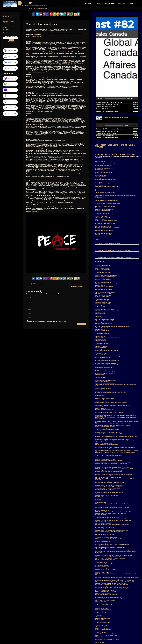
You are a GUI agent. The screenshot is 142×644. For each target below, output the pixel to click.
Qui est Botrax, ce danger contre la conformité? (105, 166)
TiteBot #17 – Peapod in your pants (102, 483)
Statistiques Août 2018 (100, 284)
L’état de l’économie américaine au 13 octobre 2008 (106, 159)
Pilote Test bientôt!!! (99, 614)
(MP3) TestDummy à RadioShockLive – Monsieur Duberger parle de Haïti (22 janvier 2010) (115, 425)
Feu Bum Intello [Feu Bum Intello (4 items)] (24, 632)
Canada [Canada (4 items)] (16, 625)
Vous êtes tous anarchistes (101, 147)
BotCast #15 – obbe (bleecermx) (102, 589)
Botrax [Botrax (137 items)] (11, 625)
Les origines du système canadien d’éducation (105, 152)
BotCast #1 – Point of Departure (102, 613)
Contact (6, 34)
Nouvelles (6, 17)
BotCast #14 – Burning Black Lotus (102, 590)
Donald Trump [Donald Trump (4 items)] (15, 630)
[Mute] (132, 71)
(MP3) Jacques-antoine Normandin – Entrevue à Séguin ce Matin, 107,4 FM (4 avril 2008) (114, 554)
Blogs (30, 9)
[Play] (98, 71)
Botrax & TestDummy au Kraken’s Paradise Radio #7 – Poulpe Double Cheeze (112, 505)
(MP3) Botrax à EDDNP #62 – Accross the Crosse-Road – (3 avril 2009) (110, 485)
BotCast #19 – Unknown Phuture (102, 583)
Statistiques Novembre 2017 (101, 318)
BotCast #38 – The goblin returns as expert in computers (107, 490)
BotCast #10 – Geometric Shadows (102, 596)
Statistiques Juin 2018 (100, 287)
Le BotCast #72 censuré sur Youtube (103, 252)
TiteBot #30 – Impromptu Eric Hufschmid (104, 421)
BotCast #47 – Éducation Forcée (102, 380)
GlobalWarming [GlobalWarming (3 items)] (12, 634)
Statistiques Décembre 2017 (101, 313)
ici (56, 201)
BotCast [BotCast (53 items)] (5, 625)
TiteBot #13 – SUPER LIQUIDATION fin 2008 (104, 500)
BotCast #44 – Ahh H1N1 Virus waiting (103, 415)
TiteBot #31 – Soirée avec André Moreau (104, 382)
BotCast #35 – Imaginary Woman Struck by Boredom (106, 501)
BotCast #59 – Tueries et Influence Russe (104, 307)
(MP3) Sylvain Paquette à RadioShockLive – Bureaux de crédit (109, 508)
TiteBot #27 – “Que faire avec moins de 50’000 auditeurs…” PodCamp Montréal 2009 (114, 447)
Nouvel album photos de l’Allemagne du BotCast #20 (106, 337)
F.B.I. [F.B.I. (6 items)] (11, 632)
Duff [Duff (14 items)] (21, 630)
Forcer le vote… (98, 139)
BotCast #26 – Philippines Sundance (103, 565)
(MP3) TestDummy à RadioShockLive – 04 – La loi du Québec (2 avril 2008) (111, 557)
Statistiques (7, 31)
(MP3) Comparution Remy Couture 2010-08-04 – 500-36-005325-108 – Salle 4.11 (112, 397)
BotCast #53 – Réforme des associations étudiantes (106, 331)
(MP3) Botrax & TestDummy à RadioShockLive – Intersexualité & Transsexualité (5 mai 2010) (115, 400)
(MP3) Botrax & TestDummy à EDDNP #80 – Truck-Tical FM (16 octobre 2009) (112, 440)
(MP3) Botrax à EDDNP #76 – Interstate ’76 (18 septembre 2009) (109, 457)
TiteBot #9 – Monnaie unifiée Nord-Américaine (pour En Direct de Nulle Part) (112, 522)
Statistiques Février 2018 (100, 308)
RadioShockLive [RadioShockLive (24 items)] (13, 643)
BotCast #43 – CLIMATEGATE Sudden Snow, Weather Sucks (108, 428)
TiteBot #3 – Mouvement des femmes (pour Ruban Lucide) (108, 570)
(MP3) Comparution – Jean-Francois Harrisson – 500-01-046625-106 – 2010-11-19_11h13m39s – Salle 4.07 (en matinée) (116, 390)
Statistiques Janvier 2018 (100, 311)
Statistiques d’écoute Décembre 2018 (103, 273)
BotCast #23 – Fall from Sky (101, 575)
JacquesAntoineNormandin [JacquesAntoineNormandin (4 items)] (17, 636)
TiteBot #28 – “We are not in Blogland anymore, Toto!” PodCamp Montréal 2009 (112, 445)
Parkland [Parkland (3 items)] (22, 641)
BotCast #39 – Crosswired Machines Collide (104, 488)
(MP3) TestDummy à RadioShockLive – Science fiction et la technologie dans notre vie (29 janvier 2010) (116, 423)
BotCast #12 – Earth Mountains (102, 593)
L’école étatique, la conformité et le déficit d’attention (106, 150)
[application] (117, 45)
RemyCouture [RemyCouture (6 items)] (22, 643)
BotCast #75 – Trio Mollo (100, 191)
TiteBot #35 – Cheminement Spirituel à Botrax (105, 355)
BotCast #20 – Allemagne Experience (103, 582)
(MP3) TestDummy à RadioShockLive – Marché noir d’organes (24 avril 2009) (112, 480)
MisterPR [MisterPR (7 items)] (11, 641)
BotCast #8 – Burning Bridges (101, 599)
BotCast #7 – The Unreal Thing (101, 600)
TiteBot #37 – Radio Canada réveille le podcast (105, 324)
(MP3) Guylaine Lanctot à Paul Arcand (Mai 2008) (106, 536)
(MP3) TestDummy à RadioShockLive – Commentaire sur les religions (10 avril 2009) (113, 484)
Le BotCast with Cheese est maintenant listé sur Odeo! (107, 612)
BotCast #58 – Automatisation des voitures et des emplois (108, 310)
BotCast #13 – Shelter (99, 592)
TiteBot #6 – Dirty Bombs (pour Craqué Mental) (105, 558)
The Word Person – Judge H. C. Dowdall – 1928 (105, 386)
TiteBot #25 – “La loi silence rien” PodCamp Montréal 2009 (108, 449)
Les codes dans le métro (100, 157)
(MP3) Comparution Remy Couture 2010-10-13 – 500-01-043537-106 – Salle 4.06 (112, 396)
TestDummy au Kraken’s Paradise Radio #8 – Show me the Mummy (110, 529)
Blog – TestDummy (101, 134)
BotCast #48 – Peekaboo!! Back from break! (104, 370)
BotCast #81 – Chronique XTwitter (102, 183)
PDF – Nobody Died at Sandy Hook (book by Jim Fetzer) (107, 216)
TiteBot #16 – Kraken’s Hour (101, 487)
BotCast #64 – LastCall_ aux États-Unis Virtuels (105, 293)
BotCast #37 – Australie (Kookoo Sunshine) (104, 494)
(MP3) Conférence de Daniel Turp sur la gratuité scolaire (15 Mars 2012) (111, 226)
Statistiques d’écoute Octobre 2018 (102, 276)
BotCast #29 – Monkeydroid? (101, 535)
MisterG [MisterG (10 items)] (31, 639)
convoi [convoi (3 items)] (13, 628)
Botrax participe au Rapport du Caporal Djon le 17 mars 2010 (108, 407)
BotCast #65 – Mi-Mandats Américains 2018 (104, 281)
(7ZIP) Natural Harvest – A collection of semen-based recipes (108, 383)
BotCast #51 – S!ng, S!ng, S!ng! (102, 354)
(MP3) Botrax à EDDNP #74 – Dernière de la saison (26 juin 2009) (109, 465)
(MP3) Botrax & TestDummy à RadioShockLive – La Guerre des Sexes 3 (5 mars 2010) (114, 410)
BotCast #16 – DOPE (99, 588)
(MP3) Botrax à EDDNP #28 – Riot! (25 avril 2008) (105, 542)
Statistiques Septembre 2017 (101, 321)
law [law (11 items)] (16, 639)
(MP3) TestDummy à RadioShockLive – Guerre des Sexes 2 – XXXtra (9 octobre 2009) (114, 441)
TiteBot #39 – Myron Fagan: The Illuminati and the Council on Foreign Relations (112, 299)
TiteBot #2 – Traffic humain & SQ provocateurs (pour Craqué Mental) (110, 571)
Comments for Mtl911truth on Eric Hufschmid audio (106, 173)
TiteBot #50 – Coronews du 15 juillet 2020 (104, 203)
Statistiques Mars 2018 (100, 304)
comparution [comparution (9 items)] (6, 628)
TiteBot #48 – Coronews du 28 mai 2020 (103, 206)
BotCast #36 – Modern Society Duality (103, 498)
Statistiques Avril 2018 (100, 301)
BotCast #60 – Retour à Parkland (102, 306)
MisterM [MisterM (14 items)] (5, 641)
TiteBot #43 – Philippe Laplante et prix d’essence (106, 290)
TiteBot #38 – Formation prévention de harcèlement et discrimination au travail (112, 314)
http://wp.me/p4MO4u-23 (39, 36)
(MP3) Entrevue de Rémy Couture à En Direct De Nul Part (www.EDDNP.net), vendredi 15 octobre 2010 (116, 394)
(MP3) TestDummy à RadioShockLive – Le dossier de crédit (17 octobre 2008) (112, 517)
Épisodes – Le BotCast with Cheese (106, 179)
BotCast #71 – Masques (100, 201)
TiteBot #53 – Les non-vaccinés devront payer (105, 196)
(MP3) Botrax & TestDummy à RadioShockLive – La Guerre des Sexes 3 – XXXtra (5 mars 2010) (116, 409)
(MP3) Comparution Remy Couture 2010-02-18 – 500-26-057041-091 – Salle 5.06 (112, 418)
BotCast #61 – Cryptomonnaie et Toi (103, 303)
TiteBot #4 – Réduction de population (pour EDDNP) (106, 567)
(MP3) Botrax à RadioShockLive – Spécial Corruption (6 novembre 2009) (111, 436)
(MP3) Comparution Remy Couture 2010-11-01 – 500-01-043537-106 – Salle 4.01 (112, 392)
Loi (4, 19)
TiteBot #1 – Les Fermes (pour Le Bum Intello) (105, 572)
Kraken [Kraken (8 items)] (5, 639)
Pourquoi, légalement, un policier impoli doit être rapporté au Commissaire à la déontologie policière (115, 168)
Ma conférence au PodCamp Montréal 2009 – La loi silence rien (109, 174)
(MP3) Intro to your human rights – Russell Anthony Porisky (108, 511)
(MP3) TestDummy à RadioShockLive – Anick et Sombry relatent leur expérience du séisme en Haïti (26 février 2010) (117, 414)
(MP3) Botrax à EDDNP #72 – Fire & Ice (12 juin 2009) (106, 467)
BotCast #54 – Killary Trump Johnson (103, 327)
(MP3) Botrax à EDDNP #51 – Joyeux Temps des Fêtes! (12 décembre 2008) (111, 502)
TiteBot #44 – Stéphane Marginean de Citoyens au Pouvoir (108, 283)
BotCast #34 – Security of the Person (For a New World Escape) (109, 504)
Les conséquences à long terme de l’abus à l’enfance (115, 118)
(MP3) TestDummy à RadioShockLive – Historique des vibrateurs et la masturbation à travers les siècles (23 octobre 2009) (116, 438)
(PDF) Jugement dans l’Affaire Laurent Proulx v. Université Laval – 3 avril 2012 (112, 223)
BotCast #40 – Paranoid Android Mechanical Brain (106, 481)
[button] (117, 45)
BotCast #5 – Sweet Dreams (101, 603)
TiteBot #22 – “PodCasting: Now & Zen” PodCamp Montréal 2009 (109, 455)
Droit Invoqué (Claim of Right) (101, 473)
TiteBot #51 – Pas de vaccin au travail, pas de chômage (107, 200)
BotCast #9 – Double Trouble (101, 598)
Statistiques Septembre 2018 (101, 277)
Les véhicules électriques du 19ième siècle (104, 156)
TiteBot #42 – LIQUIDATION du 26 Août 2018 (104, 291)
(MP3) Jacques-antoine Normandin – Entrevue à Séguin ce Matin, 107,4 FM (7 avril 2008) (114, 553)
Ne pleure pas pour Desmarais (101, 171)
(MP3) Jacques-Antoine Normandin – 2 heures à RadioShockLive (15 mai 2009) (112, 476)
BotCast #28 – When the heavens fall (103, 544)
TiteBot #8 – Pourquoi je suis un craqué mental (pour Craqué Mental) (110, 530)
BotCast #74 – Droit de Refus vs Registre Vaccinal (106, 193)
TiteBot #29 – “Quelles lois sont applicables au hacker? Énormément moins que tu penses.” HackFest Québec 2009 (115, 430)
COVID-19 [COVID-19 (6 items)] (26, 628)
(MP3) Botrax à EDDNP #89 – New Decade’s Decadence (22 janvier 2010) (111, 426)
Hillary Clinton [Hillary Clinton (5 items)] (6, 636)
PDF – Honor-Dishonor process (102, 539)
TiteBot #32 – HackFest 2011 (101, 379)
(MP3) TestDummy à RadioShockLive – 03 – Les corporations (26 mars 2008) (112, 560)
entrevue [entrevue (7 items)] (5, 632)
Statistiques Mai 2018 (99, 289)
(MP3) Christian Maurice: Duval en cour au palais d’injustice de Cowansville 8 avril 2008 (114, 551)
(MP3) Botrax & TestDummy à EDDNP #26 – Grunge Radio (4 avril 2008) (110, 555)
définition (44, 78)
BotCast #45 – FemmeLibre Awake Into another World (107, 402)
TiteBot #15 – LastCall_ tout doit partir (103, 495)
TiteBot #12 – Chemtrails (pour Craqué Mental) (105, 507)
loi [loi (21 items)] (20, 639)
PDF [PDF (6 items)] (27, 641)
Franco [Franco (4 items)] (5, 634)
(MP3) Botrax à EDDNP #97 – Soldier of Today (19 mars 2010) (108, 405)
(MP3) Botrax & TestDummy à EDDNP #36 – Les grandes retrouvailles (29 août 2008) (113, 527)
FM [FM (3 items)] (31, 632)
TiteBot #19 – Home (99, 469)
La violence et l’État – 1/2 (100, 143)
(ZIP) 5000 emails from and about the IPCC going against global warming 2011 (112, 378)
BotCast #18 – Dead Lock (100, 585)
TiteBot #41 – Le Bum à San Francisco (103, 296)
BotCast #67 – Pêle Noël (100, 279)
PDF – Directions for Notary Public (102, 540)
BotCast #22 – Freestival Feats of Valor (103, 577)
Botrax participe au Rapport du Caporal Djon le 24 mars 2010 (108, 403)
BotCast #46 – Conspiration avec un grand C (105, 399)
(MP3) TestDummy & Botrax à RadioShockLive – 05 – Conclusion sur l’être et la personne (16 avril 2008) (117, 546)
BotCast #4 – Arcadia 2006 (100, 605)
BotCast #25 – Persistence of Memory (103, 568)
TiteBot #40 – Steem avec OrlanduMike (103, 297)
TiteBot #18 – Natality (99, 470)
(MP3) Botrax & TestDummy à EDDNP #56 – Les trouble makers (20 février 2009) (112, 491)
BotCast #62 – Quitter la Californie (102, 300)
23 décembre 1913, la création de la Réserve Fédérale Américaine (109, 153)
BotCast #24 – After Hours (100, 574)
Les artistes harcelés (99, 170)
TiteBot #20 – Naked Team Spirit (102, 463)
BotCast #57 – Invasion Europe (102, 316)
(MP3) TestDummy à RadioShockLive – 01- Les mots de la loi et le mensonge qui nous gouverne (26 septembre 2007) (116, 579)
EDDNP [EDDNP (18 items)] (26, 630)
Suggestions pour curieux (100, 149)
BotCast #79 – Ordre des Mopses (102, 186)
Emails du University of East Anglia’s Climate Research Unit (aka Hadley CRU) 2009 (113, 434)
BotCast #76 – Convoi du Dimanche (103, 190)
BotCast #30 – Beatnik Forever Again (103, 526)
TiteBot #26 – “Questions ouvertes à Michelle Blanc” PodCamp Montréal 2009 (112, 448)
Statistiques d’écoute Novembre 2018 (103, 274)
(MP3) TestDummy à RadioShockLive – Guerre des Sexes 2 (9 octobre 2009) (112, 442)
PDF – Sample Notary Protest (101, 537)
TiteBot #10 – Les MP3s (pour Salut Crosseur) (105, 515)
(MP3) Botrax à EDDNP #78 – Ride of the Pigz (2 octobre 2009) (108, 444)
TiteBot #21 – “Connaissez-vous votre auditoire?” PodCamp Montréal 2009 (111, 456)
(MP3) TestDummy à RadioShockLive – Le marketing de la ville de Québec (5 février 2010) (115, 420)
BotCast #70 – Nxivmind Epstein (102, 269)
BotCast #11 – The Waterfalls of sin (102, 595)
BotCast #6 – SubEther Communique (103, 602)
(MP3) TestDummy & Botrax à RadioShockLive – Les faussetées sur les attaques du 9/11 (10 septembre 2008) (115, 524)
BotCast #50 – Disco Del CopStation (103, 360)
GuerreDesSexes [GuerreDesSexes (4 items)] (21, 634)
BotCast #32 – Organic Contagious (102, 514)
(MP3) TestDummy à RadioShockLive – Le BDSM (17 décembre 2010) (110, 385)
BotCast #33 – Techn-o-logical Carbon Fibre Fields (106, 510)
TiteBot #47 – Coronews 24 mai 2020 (103, 207)
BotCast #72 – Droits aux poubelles (102, 197)
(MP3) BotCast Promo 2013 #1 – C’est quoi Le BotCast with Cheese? (110, 219)
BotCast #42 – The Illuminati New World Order (105, 431)
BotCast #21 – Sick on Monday (101, 580)
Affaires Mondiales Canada (9, 23)
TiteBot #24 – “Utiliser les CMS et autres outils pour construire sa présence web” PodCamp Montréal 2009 (115, 451)
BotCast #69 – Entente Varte (101, 270)
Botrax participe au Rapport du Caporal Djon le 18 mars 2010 (108, 406)
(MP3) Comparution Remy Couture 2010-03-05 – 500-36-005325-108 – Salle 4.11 (112, 412)
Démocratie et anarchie (100, 146)
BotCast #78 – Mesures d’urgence (102, 187)
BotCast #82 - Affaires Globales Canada (115, 89)
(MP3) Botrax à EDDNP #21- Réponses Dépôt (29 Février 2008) (108, 564)
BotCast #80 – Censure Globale (102, 184)
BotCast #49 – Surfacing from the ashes (103, 366)
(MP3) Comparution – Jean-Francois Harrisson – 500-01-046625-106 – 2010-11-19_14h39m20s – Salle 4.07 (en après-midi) (116, 388)
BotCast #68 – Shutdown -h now (102, 272)
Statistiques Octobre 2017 (100, 320)
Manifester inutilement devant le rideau (103, 138)
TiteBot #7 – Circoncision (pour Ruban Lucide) (105, 532)
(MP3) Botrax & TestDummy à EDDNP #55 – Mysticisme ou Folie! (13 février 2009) (113, 492)
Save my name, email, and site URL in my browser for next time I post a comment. (47, 321)
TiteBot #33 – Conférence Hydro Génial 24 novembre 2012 (108, 369)
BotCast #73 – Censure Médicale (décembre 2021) (106, 194)
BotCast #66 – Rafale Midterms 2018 (103, 280)
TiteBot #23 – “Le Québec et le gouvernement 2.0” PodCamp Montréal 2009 (111, 453)
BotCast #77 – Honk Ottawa (101, 188)
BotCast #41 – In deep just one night (103, 466)
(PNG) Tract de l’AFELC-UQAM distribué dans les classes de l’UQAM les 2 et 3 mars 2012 (115, 230)
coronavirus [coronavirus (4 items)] (19, 628)
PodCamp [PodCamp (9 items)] (5, 643)
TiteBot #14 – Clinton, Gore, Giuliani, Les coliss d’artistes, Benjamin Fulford (112, 497)
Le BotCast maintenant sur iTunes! (102, 610)
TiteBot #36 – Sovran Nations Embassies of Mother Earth (107, 333)
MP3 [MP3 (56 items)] (17, 641)
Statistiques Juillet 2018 (100, 286)
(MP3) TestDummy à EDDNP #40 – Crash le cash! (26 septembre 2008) (110, 519)
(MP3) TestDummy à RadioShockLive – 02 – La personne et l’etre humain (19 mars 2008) (114, 561)
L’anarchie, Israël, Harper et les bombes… (104, 145)
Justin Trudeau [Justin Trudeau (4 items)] (29, 636)
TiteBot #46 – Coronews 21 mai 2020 (103, 208)
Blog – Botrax (100, 162)
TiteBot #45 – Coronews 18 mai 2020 (103, 267)
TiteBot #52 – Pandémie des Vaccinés (103, 198)
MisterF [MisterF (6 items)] (25, 639)
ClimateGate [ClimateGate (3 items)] (23, 625)
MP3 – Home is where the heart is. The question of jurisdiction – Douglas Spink (112, 533)
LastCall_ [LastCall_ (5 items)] (11, 639)
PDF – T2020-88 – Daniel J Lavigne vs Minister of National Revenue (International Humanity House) (117, 543)
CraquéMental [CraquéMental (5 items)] (6, 630)
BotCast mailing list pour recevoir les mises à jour (106, 606)
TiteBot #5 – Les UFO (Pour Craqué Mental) (104, 563)
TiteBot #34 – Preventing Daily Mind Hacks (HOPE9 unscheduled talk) (110, 365)
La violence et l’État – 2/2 (100, 142)
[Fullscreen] (135, 71)
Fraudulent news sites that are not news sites (116, 127)
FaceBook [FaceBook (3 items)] (16, 632)
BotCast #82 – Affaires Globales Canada (104, 181)
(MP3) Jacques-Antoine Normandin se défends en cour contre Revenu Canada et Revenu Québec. (117, 550)
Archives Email (12, 44)
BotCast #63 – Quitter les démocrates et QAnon (105, 294)
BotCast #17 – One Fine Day (101, 586)
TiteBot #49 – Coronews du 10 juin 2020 (103, 204)
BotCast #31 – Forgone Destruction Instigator (105, 521)
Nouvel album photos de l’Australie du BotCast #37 (106, 335)
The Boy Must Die (99, 155)
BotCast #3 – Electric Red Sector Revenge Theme (106, 607)
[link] (138, 4)
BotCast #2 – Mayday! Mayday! (101, 609)
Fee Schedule (98, 472)
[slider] (115, 71)
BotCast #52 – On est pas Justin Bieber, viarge (105, 334)
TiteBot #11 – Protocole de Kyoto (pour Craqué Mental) (107, 512)
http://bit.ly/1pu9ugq (32, 212)
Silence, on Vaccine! (10, 26)
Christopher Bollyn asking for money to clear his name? (107, 176)
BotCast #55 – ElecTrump (100, 326)
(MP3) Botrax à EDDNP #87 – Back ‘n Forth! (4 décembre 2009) (109, 433)
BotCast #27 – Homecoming (101, 548)
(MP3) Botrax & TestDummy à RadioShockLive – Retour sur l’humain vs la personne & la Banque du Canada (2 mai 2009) (116, 478)
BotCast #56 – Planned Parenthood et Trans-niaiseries (107, 317)
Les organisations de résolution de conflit (104, 140)
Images (5, 29)
